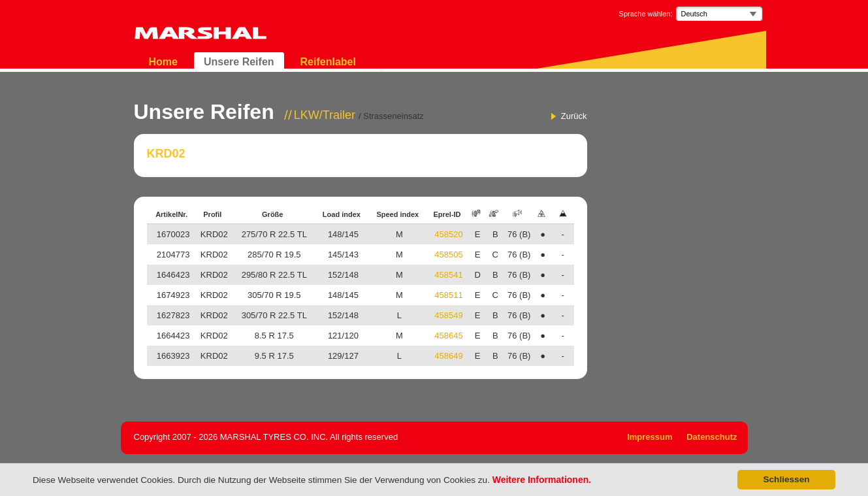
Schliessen (786, 479)
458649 (448, 356)
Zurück (574, 116)
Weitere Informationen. (542, 480)
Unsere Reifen (239, 62)
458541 (448, 275)
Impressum (650, 437)
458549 (448, 315)
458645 (448, 336)
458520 (448, 234)
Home (163, 62)
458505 (448, 255)
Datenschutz (712, 437)
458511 (448, 295)
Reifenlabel (328, 62)
